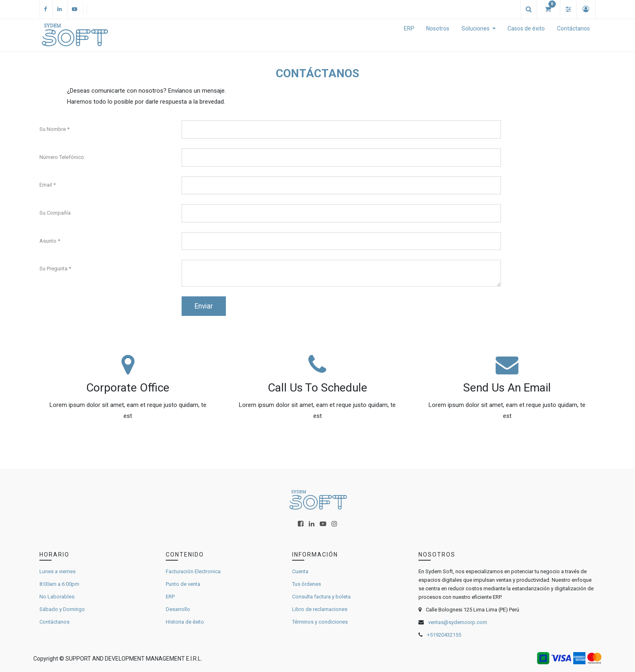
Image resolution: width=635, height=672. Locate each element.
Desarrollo (178, 609)
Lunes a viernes (57, 571)
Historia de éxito (185, 622)
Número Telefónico (62, 157)
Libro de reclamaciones (320, 609)
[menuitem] (409, 35)
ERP (170, 597)
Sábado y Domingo (62, 609)
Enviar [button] (204, 306)
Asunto (48, 241)
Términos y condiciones (320, 622)
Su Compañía (55, 213)
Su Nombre (53, 129)
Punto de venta (183, 584)
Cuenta (300, 571)
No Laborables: (57, 597)
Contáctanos (54, 622)
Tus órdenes (307, 584)
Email (46, 185)
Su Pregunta (53, 269)
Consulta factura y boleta (321, 597)
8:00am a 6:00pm (59, 584)
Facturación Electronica (193, 571)
